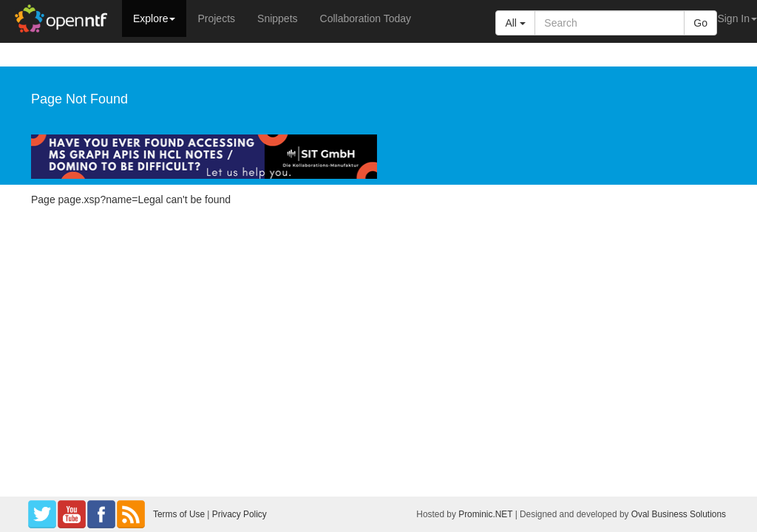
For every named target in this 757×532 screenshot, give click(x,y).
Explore (154, 18)
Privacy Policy (240, 514)
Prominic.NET (485, 514)
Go (700, 23)
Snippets (277, 18)
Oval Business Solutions (679, 514)
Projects (216, 18)
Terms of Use (179, 514)
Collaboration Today (366, 18)
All (515, 23)
